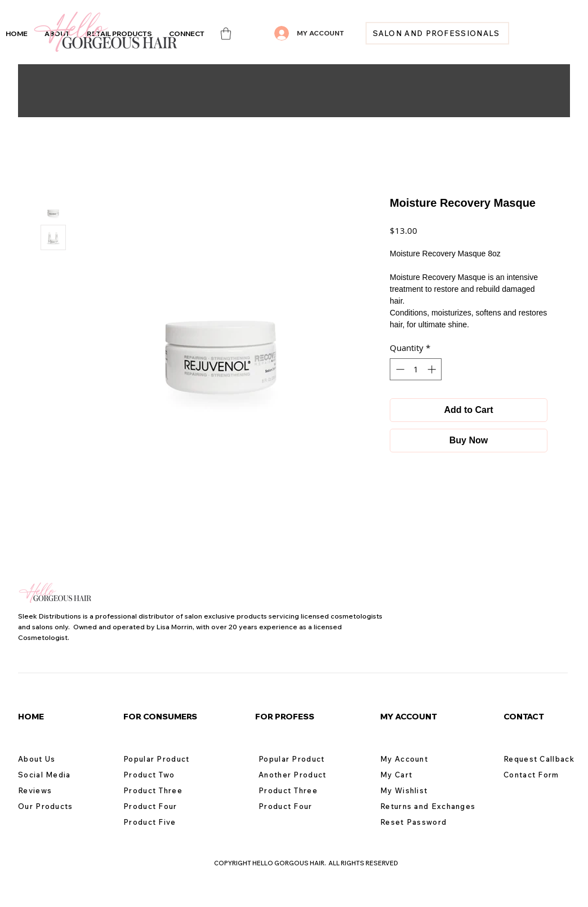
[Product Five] (163, 822)
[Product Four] (163, 806)
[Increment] (433, 369)
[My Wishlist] (420, 790)
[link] (226, 34)
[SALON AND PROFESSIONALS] (437, 33)
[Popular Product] (163, 759)
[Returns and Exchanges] (433, 806)
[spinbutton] (416, 369)
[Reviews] (58, 790)
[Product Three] (163, 790)
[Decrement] (399, 369)
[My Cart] (420, 775)
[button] (187, 34)
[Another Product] (299, 775)
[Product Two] (163, 775)
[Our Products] (58, 806)
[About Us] (58, 759)
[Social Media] (58, 775)
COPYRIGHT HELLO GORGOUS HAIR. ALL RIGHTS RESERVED (306, 863)
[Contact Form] (544, 775)
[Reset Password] (420, 822)
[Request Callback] (544, 759)
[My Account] (420, 759)
